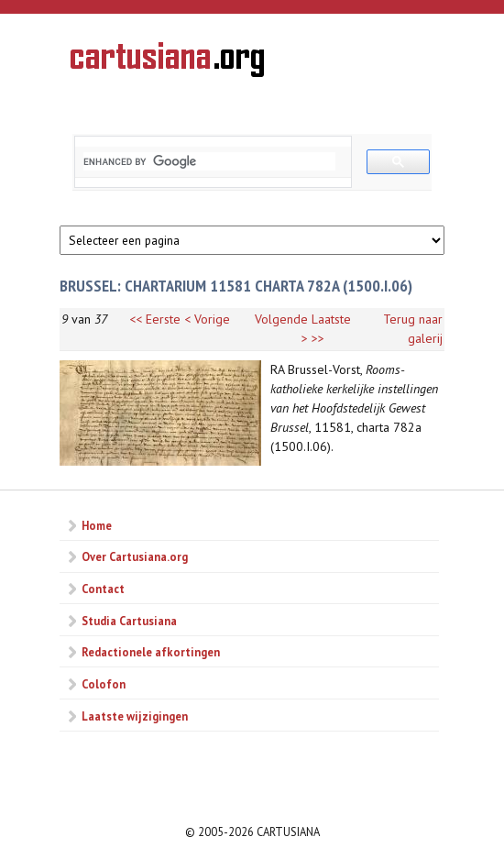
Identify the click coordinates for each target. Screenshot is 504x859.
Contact (103, 589)
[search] (209, 161)
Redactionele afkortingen (151, 652)
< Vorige (207, 319)
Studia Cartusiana (129, 621)
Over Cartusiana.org (135, 556)
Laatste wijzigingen (135, 716)
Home (97, 525)
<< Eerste (155, 319)
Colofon (104, 684)
